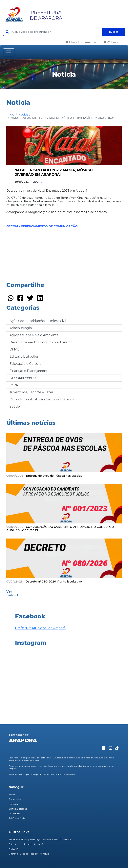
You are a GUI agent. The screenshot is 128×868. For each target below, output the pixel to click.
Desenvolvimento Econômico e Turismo (41, 342)
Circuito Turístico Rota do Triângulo (29, 854)
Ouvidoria (14, 813)
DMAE (14, 349)
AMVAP (13, 849)
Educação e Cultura (25, 364)
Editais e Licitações (24, 357)
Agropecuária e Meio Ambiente (34, 335)
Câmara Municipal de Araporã (26, 844)
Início (10, 115)
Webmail (111, 42)
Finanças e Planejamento (30, 371)
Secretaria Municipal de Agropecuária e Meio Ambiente (40, 839)
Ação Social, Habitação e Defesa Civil (38, 321)
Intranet (72, 42)
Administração (21, 328)
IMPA (14, 385)
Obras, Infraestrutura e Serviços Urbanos (42, 399)
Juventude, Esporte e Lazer (32, 392)
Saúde (15, 406)
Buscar (114, 32)
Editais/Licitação (18, 809)
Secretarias (15, 799)
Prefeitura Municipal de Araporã (40, 628)
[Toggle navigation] (9, 52)
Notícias (24, 115)
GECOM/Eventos (23, 378)
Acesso (91, 42)
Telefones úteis (17, 818)
